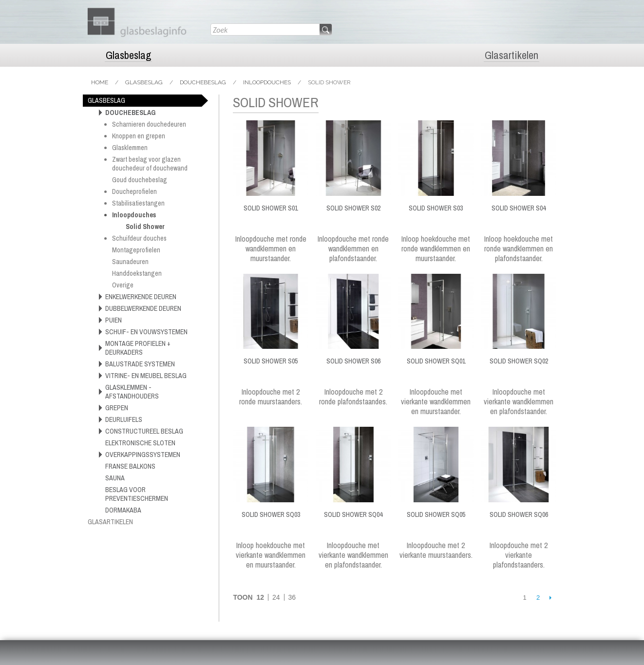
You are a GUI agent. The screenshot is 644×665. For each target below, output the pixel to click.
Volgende (550, 597)
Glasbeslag (128, 55)
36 (292, 597)
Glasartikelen (511, 55)
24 (276, 597)
